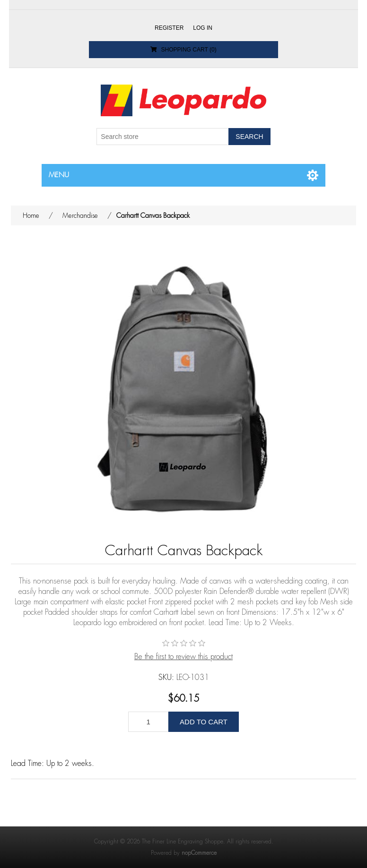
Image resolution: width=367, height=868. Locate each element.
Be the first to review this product (183, 657)
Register (169, 28)
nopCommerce (199, 853)
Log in (203, 28)
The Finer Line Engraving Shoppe (183, 842)
